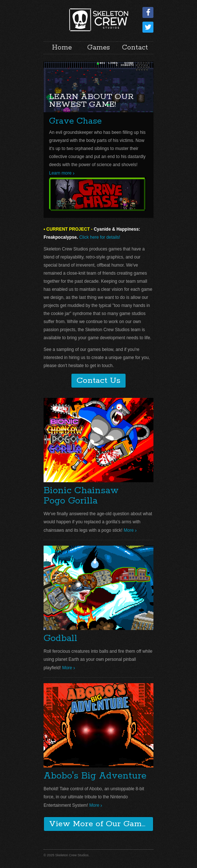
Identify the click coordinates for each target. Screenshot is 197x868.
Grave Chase (75, 121)
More (129, 530)
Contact (135, 48)
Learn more (60, 173)
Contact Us (98, 381)
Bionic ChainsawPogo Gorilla (81, 496)
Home (62, 48)
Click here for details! (100, 237)
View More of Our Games (100, 824)
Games (98, 48)
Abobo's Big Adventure (95, 776)
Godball (60, 638)
